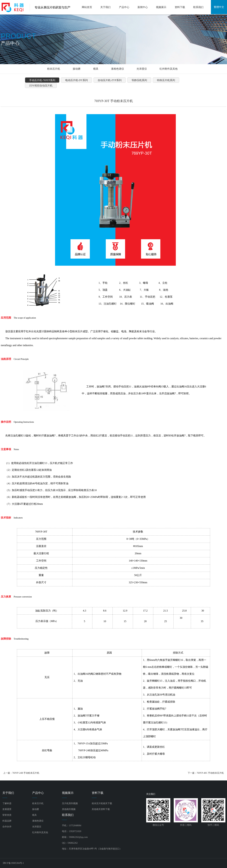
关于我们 (105, 7)
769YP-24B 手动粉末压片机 (26, 773)
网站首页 (87, 7)
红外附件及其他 (169, 69)
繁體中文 (219, 7)
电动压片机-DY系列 (76, 80)
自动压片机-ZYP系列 (110, 80)
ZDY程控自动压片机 (41, 86)
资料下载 (180, 7)
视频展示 (161, 7)
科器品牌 (7, 821)
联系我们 (198, 7)
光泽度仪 (142, 69)
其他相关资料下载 (101, 809)
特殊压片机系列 (166, 80)
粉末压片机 (54, 69)
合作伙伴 (7, 827)
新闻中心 (143, 7)
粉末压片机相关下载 (102, 803)
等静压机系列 (139, 80)
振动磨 (77, 69)
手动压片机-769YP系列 (42, 80)
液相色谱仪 (118, 69)
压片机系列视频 (70, 803)
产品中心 (124, 7)
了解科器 (7, 803)
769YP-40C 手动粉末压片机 (210, 773)
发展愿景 (7, 809)
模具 (96, 69)
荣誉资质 (7, 815)
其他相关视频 (69, 809)
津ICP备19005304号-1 (13, 863)
